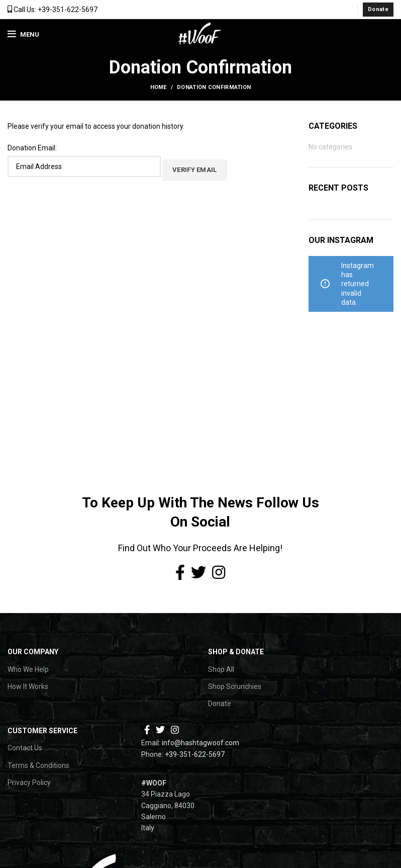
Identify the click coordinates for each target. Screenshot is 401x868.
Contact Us (25, 748)
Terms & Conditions (38, 765)
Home (159, 87)
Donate (378, 9)
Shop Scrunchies (235, 686)
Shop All (221, 669)
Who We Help (28, 669)
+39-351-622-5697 (195, 754)
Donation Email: (32, 148)
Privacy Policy (29, 783)
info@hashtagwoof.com (201, 743)
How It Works (28, 686)
